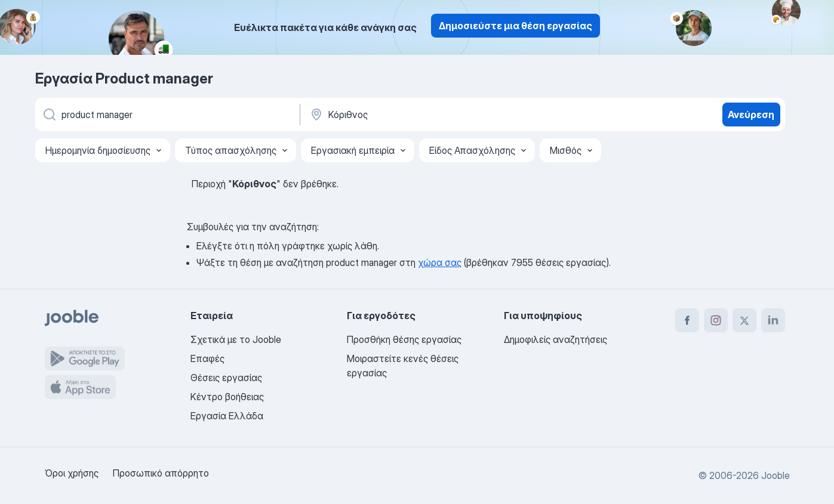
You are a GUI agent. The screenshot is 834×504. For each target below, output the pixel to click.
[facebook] (687, 320)
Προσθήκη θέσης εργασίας (404, 339)
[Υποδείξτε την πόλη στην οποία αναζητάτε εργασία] (433, 115)
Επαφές (207, 358)
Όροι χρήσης (72, 473)
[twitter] (744, 320)
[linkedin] (773, 320)
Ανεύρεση (751, 115)
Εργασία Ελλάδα (227, 416)
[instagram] (716, 320)
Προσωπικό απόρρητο (161, 473)
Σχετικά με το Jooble (236, 339)
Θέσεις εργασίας (226, 378)
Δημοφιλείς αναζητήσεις (556, 339)
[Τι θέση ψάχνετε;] (167, 115)
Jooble (775, 475)
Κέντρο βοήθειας (227, 397)
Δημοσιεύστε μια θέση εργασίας (516, 26)
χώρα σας (440, 262)
